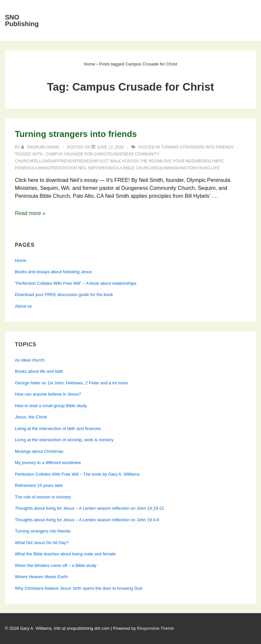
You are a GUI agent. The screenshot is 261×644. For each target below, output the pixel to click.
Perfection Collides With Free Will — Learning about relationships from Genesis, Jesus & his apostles (153, 28)
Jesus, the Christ (31, 417)
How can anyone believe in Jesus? (48, 394)
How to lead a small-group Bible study (51, 406)
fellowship (45, 161)
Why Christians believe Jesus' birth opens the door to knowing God (78, 588)
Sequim (161, 168)
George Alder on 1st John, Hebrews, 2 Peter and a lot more (71, 383)
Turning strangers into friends (76, 134)
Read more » (30, 213)
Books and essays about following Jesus (179, 8)
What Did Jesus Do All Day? (42, 543)
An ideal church (30, 360)
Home (71, 8)
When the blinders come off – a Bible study (56, 565)
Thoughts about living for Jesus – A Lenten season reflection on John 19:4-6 (87, 520)
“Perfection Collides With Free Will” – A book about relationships (76, 283)
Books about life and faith (39, 371)
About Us (103, 8)
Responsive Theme (156, 628)
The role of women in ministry (43, 497)
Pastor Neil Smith (80, 168)
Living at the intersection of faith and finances (58, 429)
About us (23, 306)
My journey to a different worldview (48, 463)
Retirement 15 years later (39, 485)
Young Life (208, 168)
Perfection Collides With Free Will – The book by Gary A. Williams (77, 474)
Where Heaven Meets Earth (41, 577)
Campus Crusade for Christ (77, 154)
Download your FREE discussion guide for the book (64, 295)
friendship (87, 161)
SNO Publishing (22, 21)
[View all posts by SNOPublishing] (41, 147)
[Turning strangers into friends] (110, 147)
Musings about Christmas (39, 451)
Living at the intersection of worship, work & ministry (64, 440)
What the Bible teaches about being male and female (65, 554)
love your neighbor (184, 161)
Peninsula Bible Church (127, 168)
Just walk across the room (130, 161)
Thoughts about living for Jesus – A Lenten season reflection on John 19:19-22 (90, 508)
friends (66, 161)
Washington (182, 168)
